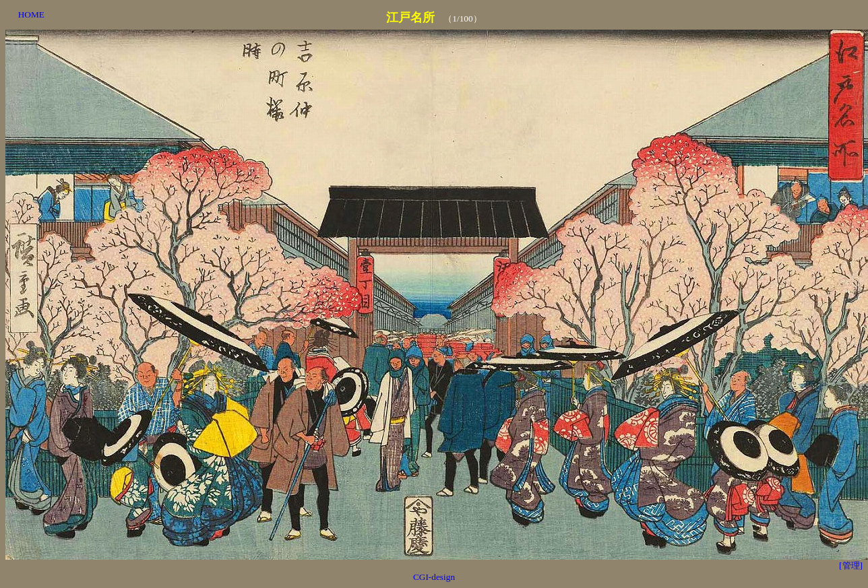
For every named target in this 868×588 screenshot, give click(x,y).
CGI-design (434, 577)
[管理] (851, 565)
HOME (31, 14)
